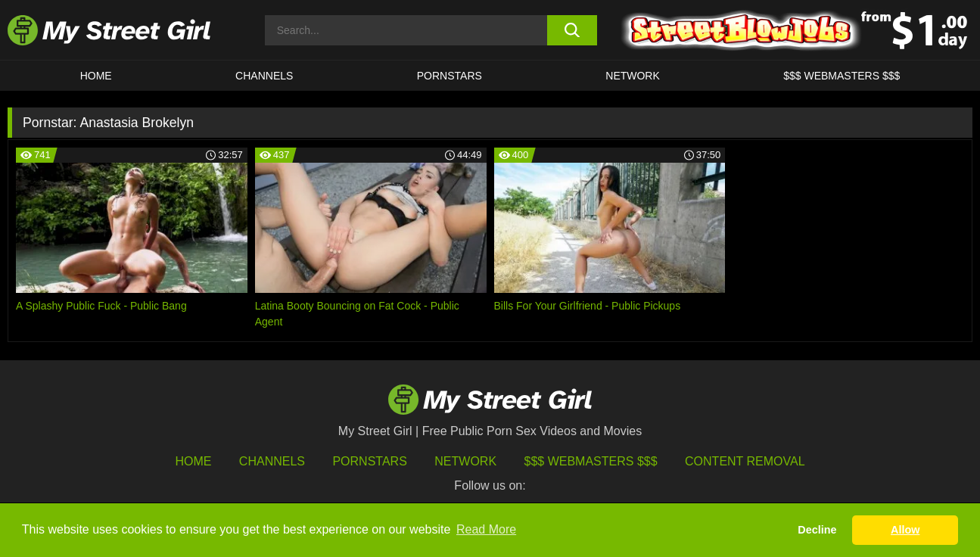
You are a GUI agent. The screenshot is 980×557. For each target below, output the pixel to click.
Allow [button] (905, 530)
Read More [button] (486, 529)
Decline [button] (817, 530)
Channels (272, 461)
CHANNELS (264, 76)
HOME (96, 76)
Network (633, 76)
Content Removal (745, 461)
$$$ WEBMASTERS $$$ (842, 76)
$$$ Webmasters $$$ (591, 461)
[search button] (572, 30)
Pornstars (450, 76)
